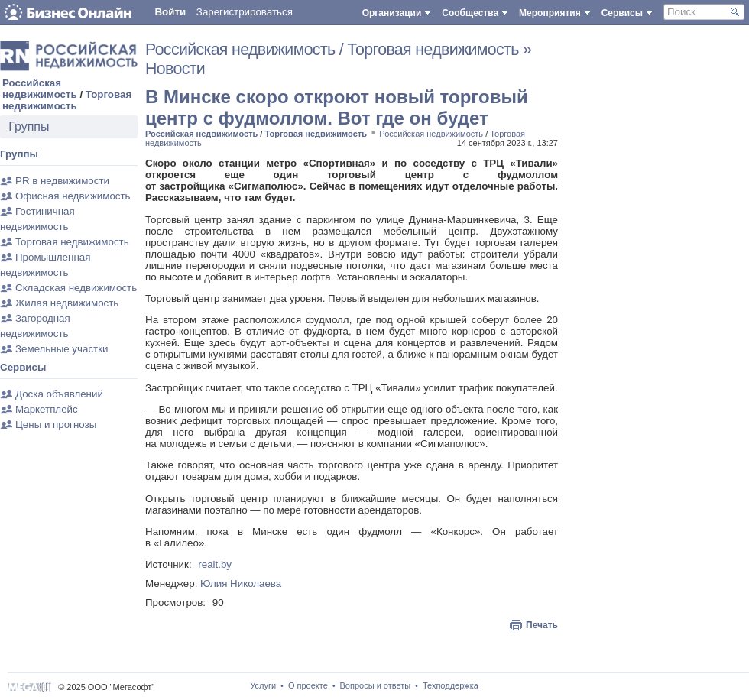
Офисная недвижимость (73, 196)
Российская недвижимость (40, 89)
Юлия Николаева (241, 583)
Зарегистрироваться (245, 12)
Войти (170, 12)
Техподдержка (451, 685)
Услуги (263, 685)
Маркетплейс (47, 409)
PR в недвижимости (62, 181)
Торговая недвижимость (67, 100)
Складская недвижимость (76, 288)
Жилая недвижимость (67, 303)
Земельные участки (62, 349)
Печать (542, 625)
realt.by (215, 564)
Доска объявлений (59, 394)
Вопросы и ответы (376, 685)
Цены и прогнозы (56, 425)
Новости (175, 69)
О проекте (308, 685)
